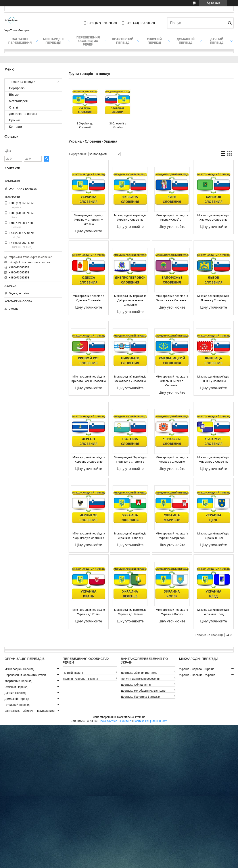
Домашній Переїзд (186, 41)
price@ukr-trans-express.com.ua (29, 262)
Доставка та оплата (23, 114)
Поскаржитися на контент (115, 721)
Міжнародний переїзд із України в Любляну (130, 536)
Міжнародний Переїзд (19, 669)
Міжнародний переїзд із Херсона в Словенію (89, 459)
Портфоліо (17, 88)
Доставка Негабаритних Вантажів (143, 691)
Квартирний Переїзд (18, 681)
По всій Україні (73, 673)
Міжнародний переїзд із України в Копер (172, 612)
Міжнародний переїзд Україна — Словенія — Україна (89, 220)
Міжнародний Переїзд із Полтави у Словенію (130, 459)
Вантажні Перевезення (20, 41)
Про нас (15, 120)
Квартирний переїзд (123, 41)
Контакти (15, 127)
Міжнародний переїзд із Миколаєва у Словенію (130, 379)
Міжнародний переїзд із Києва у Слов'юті (172, 217)
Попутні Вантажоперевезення (141, 679)
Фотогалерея (18, 101)
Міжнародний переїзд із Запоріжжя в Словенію (172, 298)
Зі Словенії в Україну (118, 125)
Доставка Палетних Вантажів (140, 697)
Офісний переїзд (154, 41)
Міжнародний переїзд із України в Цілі (213, 536)
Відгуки (14, 95)
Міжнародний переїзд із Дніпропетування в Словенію (130, 300)
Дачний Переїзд (217, 41)
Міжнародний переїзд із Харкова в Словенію (213, 217)
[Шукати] (230, 23)
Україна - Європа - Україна (80, 679)
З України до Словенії (85, 125)
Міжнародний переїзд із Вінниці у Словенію (213, 379)
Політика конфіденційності (150, 721)
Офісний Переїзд (16, 687)
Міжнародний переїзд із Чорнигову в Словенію (89, 536)
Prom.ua (140, 717)
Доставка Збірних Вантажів (139, 673)
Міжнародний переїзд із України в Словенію (130, 217)
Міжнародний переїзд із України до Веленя (130, 612)
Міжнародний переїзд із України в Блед (213, 612)
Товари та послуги (22, 82)
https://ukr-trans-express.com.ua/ (30, 257)
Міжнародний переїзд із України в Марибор (172, 536)
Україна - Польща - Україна (197, 675)
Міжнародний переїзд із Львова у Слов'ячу (213, 298)
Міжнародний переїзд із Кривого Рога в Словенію (89, 379)
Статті (13, 107)
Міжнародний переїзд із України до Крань (89, 612)
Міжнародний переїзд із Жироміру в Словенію (213, 459)
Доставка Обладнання (136, 685)
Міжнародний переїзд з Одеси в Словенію (89, 298)
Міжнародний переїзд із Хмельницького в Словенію (172, 381)
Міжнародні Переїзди (53, 41)
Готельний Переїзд (17, 705)
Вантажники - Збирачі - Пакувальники (29, 711)
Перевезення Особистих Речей (88, 41)
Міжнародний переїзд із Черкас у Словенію (172, 459)
